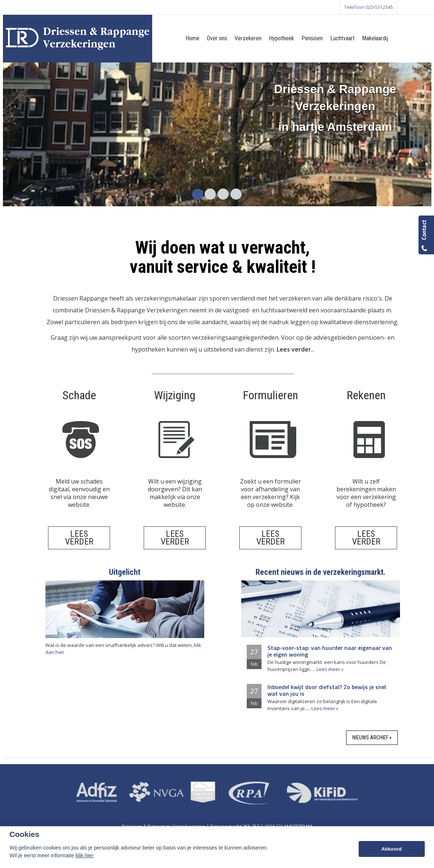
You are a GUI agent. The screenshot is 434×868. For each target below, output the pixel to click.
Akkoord (391, 849)
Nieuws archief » (372, 738)
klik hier (85, 855)
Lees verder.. (295, 349)
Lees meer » (330, 669)
